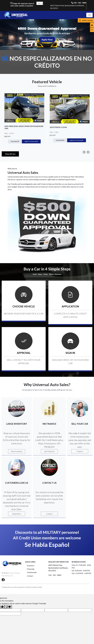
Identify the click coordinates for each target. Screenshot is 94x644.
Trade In (80, 451)
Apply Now (47, 40)
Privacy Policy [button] (14, 573)
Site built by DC (7, 576)
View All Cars (10, 154)
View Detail (15, 141)
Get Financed (49, 451)
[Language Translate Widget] (40, 3)
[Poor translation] (8, 607)
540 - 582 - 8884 (80, 3)
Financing (31, 569)
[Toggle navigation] (89, 15)
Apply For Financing (31, 141)
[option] (24, 119)
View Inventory (17, 451)
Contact (49, 514)
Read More (17, 514)
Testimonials (32, 572)
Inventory (31, 566)
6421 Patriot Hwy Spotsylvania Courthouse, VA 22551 (58, 568)
